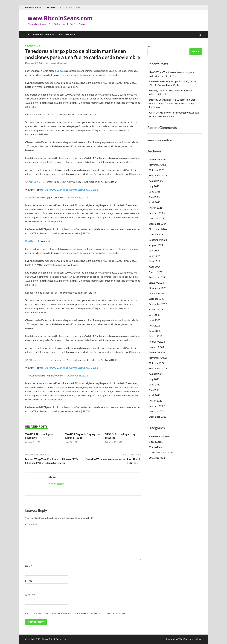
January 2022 (156, 411)
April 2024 (155, 267)
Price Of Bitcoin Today (161, 452)
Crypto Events (157, 447)
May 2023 (154, 325)
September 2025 (158, 175)
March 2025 (156, 208)
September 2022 (158, 368)
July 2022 (154, 379)
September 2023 (158, 304)
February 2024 (157, 277)
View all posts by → (58, 484)
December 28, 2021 (77, 197)
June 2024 (155, 256)
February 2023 (157, 342)
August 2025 (156, 181)
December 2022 (158, 352)
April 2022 (155, 395)
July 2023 (154, 315)
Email (30, 581)
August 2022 (156, 374)
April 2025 (155, 202)
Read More (31, 241)
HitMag (198, 639)
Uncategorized (33, 46)
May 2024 (154, 261)
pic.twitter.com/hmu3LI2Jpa (82, 190)
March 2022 (156, 401)
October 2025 (157, 170)
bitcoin (62, 71)
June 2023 (155, 320)
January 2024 (156, 283)
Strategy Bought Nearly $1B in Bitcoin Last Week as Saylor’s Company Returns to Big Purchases (172, 103)
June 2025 (155, 191)
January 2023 (156, 347)
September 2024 (158, 240)
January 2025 (156, 218)
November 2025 (158, 165)
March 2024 (156, 272)
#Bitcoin (33, 182)
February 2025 (157, 213)
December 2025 (158, 159)
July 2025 (154, 186)
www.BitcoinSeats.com (60, 18)
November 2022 (158, 358)
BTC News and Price (55, 7)
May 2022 (154, 390)
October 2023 (157, 299)
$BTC (41, 182)
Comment (32, 524)
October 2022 (157, 363)
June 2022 (155, 384)
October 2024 (157, 234)
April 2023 (155, 331)
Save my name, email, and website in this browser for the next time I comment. (76, 614)
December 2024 (158, 224)
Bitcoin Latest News (160, 436)
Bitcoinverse (75, 7)
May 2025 (154, 197)
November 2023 (158, 293)
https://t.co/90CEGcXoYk (53, 190)
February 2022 (157, 406)
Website (30, 595)
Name (29, 566)
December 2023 (158, 288)
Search (151, 46)
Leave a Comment (59, 63)
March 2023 (156, 336)
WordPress (184, 639)
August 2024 (156, 245)
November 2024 (158, 229)
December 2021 (158, 417)
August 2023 (156, 309)
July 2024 (154, 250)
